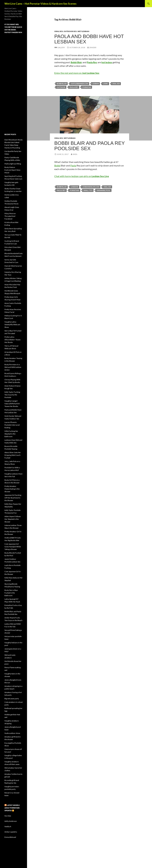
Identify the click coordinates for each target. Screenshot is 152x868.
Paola (73, 165)
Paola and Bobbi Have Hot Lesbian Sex (89, 39)
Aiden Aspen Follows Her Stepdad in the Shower (13, 519)
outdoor (61, 87)
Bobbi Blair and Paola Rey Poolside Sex (90, 146)
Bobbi (57, 165)
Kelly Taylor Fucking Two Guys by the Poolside (12, 395)
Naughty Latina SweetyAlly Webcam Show (12, 325)
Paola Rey (74, 87)
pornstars (75, 190)
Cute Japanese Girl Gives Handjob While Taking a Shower (13, 547)
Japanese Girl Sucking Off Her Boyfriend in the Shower (13, 498)
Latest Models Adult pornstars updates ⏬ (12, 808)
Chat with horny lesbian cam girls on (82, 176)
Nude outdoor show (12, 733)
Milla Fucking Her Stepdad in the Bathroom (11, 434)
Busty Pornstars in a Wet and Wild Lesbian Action (13, 367)
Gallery (61, 47)
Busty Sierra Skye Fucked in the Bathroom (11, 593)
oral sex (116, 84)
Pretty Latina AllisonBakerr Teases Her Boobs (12, 340)
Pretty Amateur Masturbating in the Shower (12, 489)
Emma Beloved (10, 837)
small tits (88, 190)
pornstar (87, 87)
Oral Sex (59, 31)
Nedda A (8, 826)
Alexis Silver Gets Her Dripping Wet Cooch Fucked (13, 455)
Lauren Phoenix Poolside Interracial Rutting (12, 425)
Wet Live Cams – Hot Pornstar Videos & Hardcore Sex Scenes (40, 4)
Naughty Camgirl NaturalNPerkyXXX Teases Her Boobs (12, 404)
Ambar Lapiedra (11, 832)
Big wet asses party (12, 699)
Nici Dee (8, 816)
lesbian (96, 84)
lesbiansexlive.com (91, 187)
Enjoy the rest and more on (77, 73)
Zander (93, 47)
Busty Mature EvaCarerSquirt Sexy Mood (12, 170)
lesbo (106, 84)
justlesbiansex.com (79, 84)
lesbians (75, 187)
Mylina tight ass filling (13, 164)
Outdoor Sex (70, 31)
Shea (75, 154)
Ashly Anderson (11, 821)
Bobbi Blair (62, 84)
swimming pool (104, 190)
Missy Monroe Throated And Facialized (10, 216)
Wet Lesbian (83, 31)
